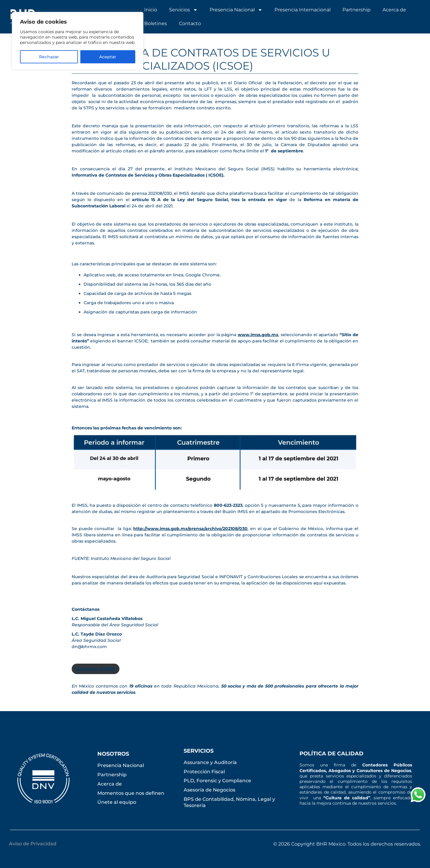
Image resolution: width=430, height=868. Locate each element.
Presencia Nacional (236, 10)
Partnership (357, 10)
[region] (78, 41)
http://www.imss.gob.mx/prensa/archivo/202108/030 (190, 529)
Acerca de (394, 10)
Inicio (151, 10)
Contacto (190, 23)
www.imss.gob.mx (258, 335)
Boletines (156, 23)
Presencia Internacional (302, 10)
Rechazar (49, 57)
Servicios (183, 10)
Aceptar (108, 57)
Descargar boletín (96, 669)
